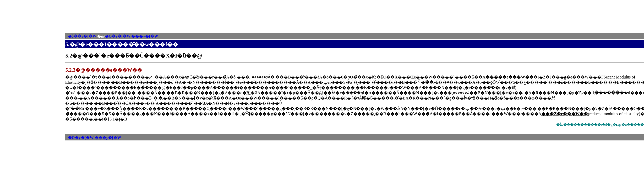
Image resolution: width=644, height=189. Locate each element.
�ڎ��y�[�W (82, 36)
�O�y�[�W (118, 36)
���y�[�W (145, 36)
